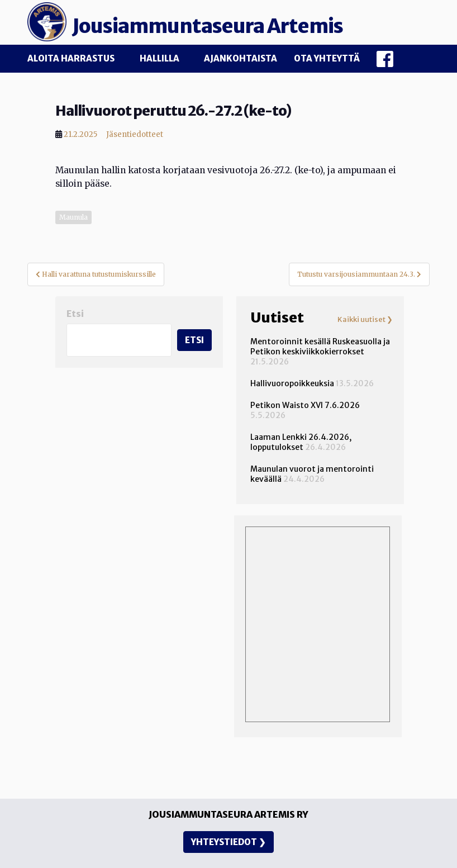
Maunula (73, 217)
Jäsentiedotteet (135, 134)
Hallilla (160, 58)
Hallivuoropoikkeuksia (292, 383)
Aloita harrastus (71, 58)
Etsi (75, 314)
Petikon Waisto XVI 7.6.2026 (305, 405)
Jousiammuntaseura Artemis (208, 26)
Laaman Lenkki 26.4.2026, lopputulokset (301, 442)
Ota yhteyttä (327, 58)
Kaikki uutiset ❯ (365, 320)
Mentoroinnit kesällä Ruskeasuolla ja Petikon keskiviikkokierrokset (320, 347)
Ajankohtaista (241, 58)
